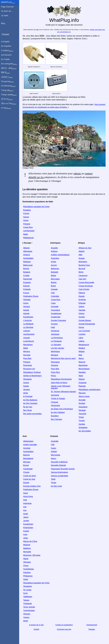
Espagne (27, 210)
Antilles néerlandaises (60, 255)
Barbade (54, 272)
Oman (26, 566)
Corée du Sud (29, 479)
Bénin (81, 272)
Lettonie (27, 331)
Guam (53, 448)
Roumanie (28, 365)
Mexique (54, 355)
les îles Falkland (58, 412)
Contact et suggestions (64, 625)
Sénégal (82, 410)
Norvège (27, 355)
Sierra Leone (84, 396)
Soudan (82, 403)
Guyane (54, 324)
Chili (53, 293)
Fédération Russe (31, 296)
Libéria (81, 341)
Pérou (53, 376)
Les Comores (84, 331)
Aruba (53, 262)
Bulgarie (27, 272)
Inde (25, 500)
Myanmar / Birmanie (32, 555)
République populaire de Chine (36, 207)
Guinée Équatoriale (87, 324)
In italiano (7, 51)
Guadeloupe (56, 314)
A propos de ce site (36, 625)
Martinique (55, 351)
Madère (82, 348)
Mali (80, 355)
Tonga (53, 483)
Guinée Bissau (85, 320)
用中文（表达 (9, 68)
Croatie (26, 276)
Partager (92, 629)
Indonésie (27, 503)
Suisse (26, 217)
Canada (54, 289)
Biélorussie (28, 265)
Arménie (27, 448)
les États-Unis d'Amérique (62, 409)
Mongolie (27, 552)
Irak (25, 507)
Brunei (26, 465)
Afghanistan (28, 441)
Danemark (28, 279)
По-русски (8, 82)
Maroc (81, 358)
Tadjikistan (28, 597)
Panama (54, 365)
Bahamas (55, 269)
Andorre (27, 255)
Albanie (26, 248)
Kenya (81, 327)
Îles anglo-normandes (32, 414)
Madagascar (28, 238)
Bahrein (27, 455)
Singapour (28, 586)
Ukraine (27, 390)
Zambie (82, 424)
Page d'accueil (7, 7)
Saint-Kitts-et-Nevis (59, 383)
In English (5, 42)
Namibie (82, 372)
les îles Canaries (30, 403)
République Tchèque (32, 372)
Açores (54, 265)
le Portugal (28, 396)
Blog (3, 23)
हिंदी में (6, 73)
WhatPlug (8, 2)
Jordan (26, 521)
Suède (26, 386)
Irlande (26, 310)
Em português (9, 64)
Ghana (81, 314)
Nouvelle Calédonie (59, 462)
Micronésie (56, 455)
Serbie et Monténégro (32, 376)
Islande (26, 314)
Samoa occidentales (60, 476)
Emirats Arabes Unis (32, 486)
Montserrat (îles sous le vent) (63, 358)
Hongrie (27, 307)
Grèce (26, 220)
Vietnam (27, 614)
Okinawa (27, 562)
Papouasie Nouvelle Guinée (63, 469)
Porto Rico (55, 372)
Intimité (36, 629)
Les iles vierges (57, 348)
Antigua (54, 251)
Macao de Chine (30, 541)
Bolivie (54, 282)
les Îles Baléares (30, 400)
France (26, 213)
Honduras (55, 331)
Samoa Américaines (59, 472)
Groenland (55, 310)
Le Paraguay (56, 341)
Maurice (82, 362)
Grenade (55, 307)
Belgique (27, 262)
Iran (25, 510)
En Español (6, 46)
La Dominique (57, 338)
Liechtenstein (29, 231)
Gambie (82, 310)
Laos (25, 534)
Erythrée (82, 300)
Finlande (27, 289)
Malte (26, 234)
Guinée (82, 317)
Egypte (82, 296)
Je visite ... (6, 16)
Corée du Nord (29, 476)
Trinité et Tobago (58, 399)
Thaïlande (27, 604)
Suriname (55, 395)
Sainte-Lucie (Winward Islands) (61, 387)
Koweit (26, 531)
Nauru (53, 458)
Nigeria (82, 379)
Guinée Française (58, 320)
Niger (81, 376)
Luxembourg (29, 341)
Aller (80, 255)
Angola (82, 258)
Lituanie (27, 338)
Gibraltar (27, 300)
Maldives (27, 548)
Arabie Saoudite (30, 445)
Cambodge (28, 469)
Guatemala (56, 317)
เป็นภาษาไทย (9, 104)
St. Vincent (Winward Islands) (63, 392)
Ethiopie (82, 303)
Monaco (27, 351)
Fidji (53, 445)
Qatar (26, 579)
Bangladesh (28, 458)
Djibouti (82, 293)
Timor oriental (29, 607)
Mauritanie (83, 365)
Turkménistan (29, 611)
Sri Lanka (27, 590)
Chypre (26, 472)
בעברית (6, 108)
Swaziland (83, 407)
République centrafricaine (89, 390)
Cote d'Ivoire (84, 289)
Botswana (83, 262)
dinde (26, 393)
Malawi (82, 351)
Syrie (25, 593)
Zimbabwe (83, 428)
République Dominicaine (61, 379)
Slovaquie (27, 379)
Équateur (55, 416)
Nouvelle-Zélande (58, 465)
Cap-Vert (82, 279)
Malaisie (27, 545)
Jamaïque (55, 334)
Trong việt (7, 90)
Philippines (28, 576)
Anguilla (54, 248)
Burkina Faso (84, 265)
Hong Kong (28, 496)
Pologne (27, 224)
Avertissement (92, 625)
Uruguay (54, 402)
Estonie (26, 286)
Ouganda (82, 383)
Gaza (25, 493)
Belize (53, 276)
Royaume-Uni (29, 369)
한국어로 (7, 99)
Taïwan (26, 600)
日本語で (7, 77)
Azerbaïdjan (28, 258)
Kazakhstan (28, 317)
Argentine (55, 258)
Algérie (82, 251)
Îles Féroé (27, 410)
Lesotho (82, 334)
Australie (55, 441)
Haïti (53, 327)
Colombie (55, 296)
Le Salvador (56, 345)
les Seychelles (85, 431)
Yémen (26, 617)
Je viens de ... (7, 11)
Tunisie (82, 421)
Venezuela (55, 405)
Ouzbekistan (29, 569)
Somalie (82, 400)
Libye (81, 338)
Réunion (82, 393)
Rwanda (82, 386)
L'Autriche (27, 320)
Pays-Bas (27, 358)
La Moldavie (28, 324)
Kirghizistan (28, 528)
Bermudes (55, 279)
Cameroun (83, 276)
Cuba (53, 303)
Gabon (81, 307)
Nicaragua (55, 362)
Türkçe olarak (9, 95)
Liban (26, 538)
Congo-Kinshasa (86, 286)
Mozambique (84, 369)
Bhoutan (27, 462)
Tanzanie (82, 414)
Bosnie (26, 269)
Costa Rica (28, 227)
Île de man (28, 407)
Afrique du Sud (85, 248)
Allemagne (28, 251)
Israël (26, 514)
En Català (5, 59)
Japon (26, 517)
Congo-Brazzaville (86, 282)
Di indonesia (8, 86)
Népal (26, 559)
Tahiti (53, 479)
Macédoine (28, 345)
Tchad (81, 417)
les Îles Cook (56, 486)
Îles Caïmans (56, 419)
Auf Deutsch (6, 55)
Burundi (82, 269)
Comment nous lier (64, 629)
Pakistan (27, 572)
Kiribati (54, 452)
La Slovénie (28, 327)
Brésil (53, 286)
